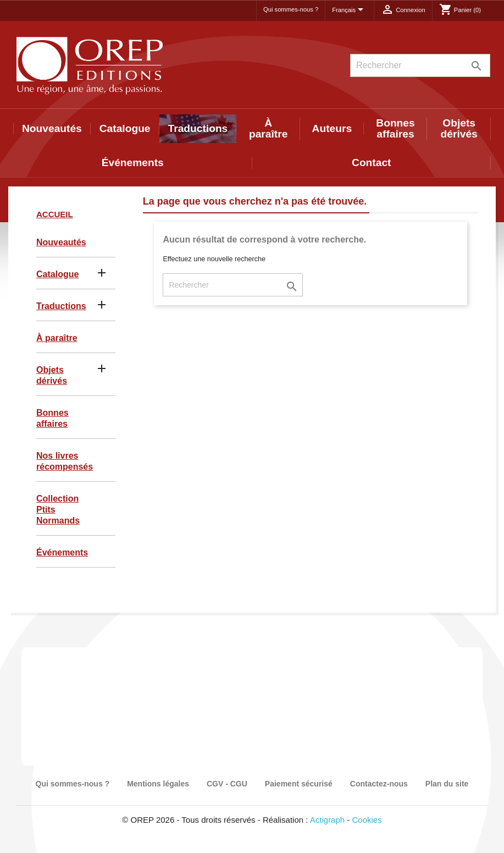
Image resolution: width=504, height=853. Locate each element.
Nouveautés (52, 128)
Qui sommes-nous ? (291, 9)
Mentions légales (158, 784)
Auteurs (332, 128)
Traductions (198, 128)
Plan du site (447, 784)
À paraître (268, 128)
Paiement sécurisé (299, 784)
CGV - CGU (227, 784)
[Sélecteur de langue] (350, 10)
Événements (133, 163)
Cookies (367, 820)
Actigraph (327, 820)
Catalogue (125, 128)
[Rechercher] (420, 65)
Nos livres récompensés (65, 461)
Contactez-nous (379, 784)
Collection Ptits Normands (58, 510)
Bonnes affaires (395, 128)
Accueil (55, 214)
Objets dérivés (459, 128)
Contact (371, 163)
